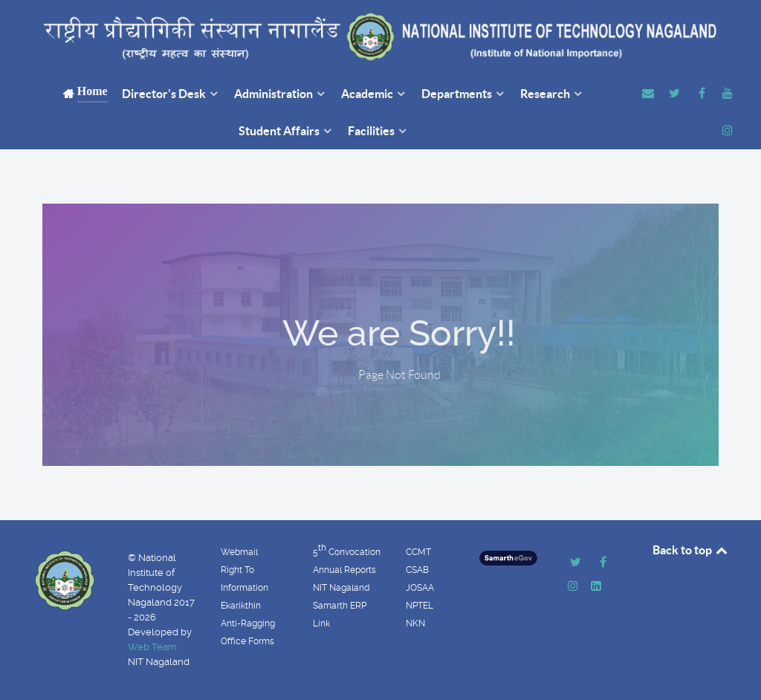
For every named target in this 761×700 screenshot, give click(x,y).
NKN (415, 623)
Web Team (152, 647)
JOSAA (420, 588)
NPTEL (420, 606)
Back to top (691, 550)
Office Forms (247, 641)
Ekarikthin (241, 606)
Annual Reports (344, 570)
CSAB (417, 570)
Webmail (239, 552)
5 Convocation (347, 550)
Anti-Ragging (248, 623)
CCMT (418, 552)
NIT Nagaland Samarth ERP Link (341, 606)
